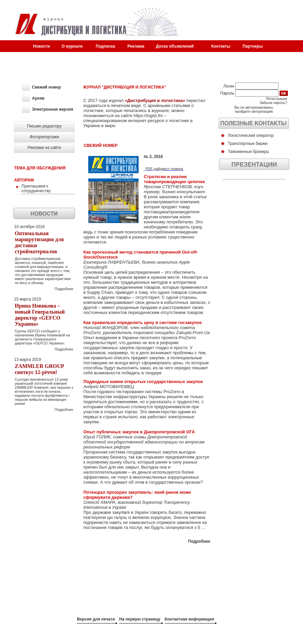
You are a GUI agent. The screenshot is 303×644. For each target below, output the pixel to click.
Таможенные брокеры (248, 152)
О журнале (72, 46)
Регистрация (276, 99)
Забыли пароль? (273, 103)
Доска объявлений (175, 46)
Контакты (221, 46)
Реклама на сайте (44, 148)
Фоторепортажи (44, 137)
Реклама (136, 46)
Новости (41, 46)
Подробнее (64, 289)
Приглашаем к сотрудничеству (36, 189)
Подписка (105, 46)
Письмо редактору (44, 126)
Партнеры (253, 46)
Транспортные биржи (248, 144)
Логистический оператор (251, 136)
